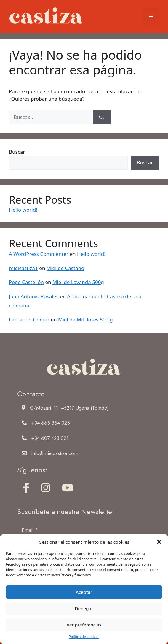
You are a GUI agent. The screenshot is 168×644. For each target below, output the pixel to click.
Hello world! (23, 210)
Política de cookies (84, 637)
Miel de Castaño (65, 268)
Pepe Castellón (26, 282)
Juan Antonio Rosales (34, 296)
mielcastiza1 (23, 268)
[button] (159, 542)
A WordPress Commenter (39, 254)
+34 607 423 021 (50, 438)
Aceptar (84, 592)
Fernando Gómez (29, 319)
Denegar (84, 608)
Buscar (17, 152)
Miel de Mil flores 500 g (85, 319)
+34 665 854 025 (51, 423)
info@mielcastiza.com (55, 453)
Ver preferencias (84, 625)
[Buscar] (102, 117)
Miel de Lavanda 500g (78, 282)
